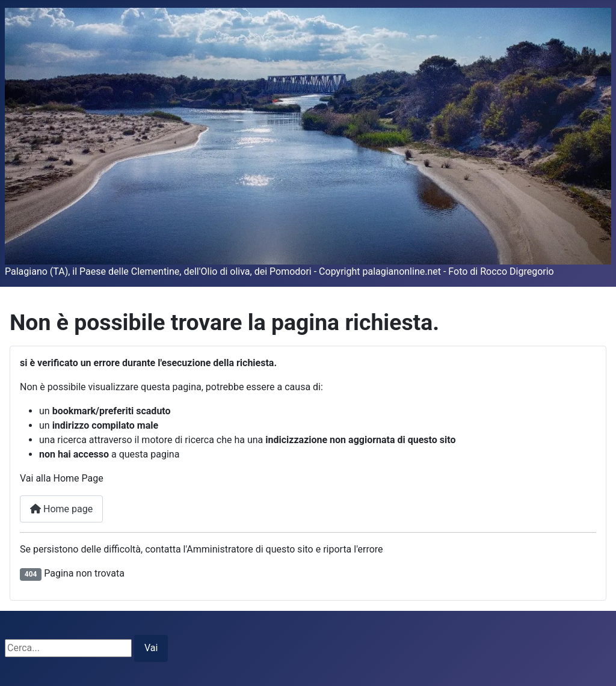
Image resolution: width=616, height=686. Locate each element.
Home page (61, 509)
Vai (151, 648)
